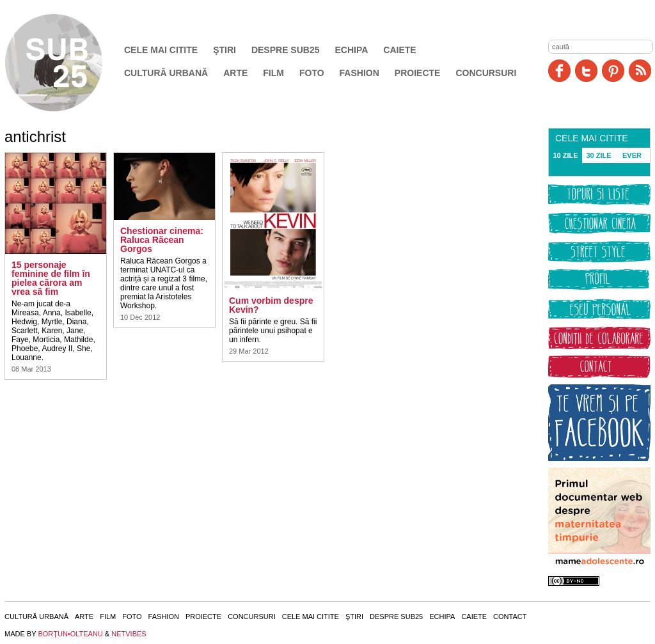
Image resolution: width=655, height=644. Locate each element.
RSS (640, 71)
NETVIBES (129, 634)
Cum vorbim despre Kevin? (271, 305)
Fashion (359, 73)
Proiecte (418, 73)
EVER (632, 155)
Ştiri (225, 50)
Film (273, 73)
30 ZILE (598, 155)
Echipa (352, 50)
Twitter (586, 71)
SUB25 (68, 63)
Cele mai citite (161, 50)
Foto (312, 73)
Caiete (399, 50)
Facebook (559, 71)
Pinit (613, 71)
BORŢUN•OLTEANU (70, 634)
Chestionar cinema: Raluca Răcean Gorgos (162, 240)
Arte (235, 73)
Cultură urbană (166, 73)
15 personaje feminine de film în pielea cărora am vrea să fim (51, 278)
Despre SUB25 (286, 50)
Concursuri (486, 73)
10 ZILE (565, 155)
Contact (510, 617)
